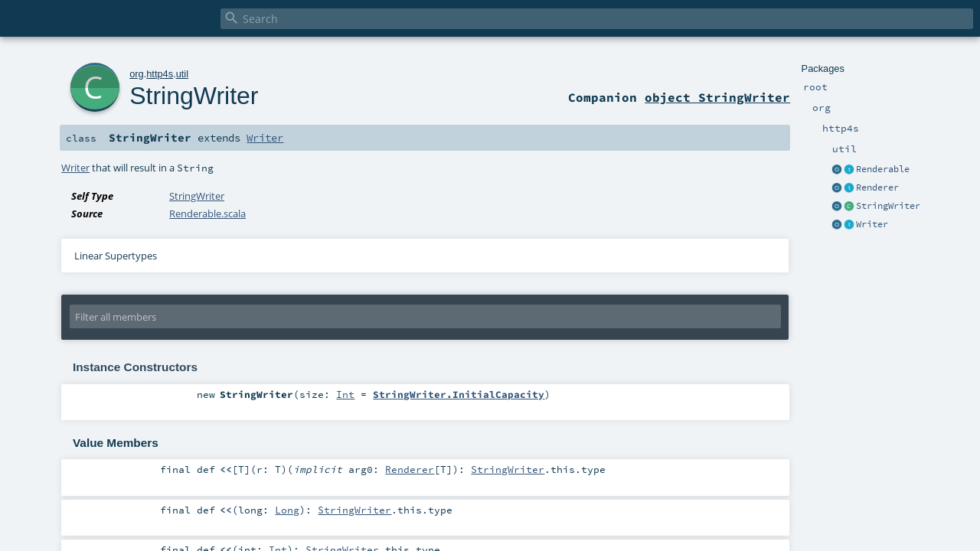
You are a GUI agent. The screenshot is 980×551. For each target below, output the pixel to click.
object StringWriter (717, 97)
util (182, 74)
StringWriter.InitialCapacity (459, 394)
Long (287, 510)
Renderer (877, 187)
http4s (160, 74)
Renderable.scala (207, 214)
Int (345, 394)
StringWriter (888, 206)
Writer (872, 224)
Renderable (883, 169)
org (137, 74)
